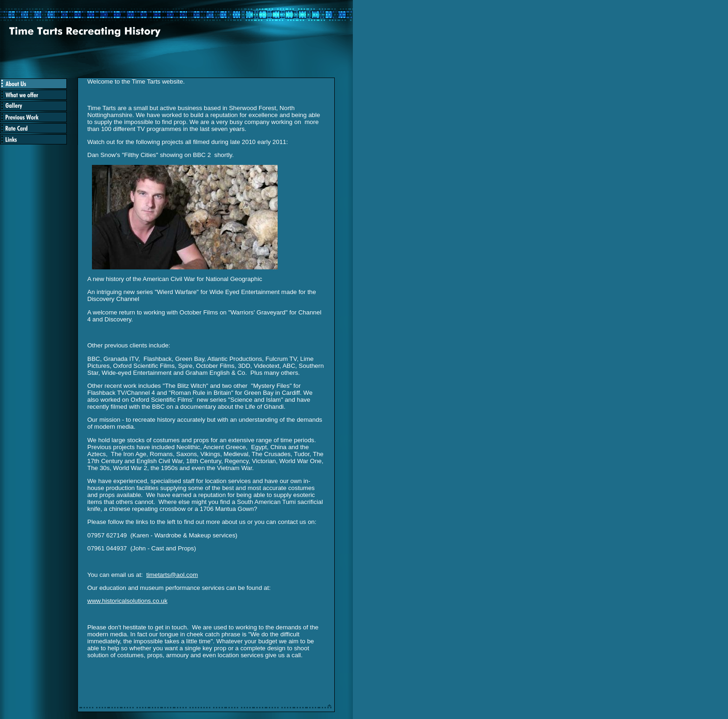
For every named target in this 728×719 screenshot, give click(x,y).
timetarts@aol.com (172, 575)
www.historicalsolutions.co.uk (127, 601)
